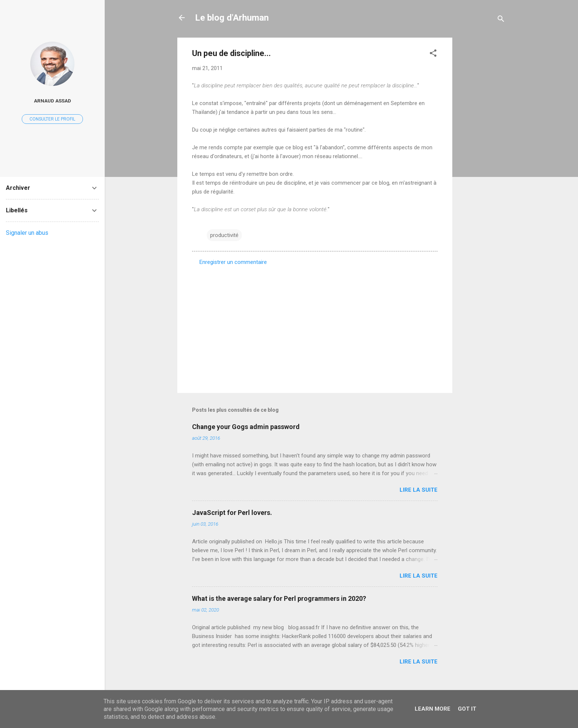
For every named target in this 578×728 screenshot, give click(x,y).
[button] (433, 54)
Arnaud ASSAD (53, 101)
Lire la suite (419, 490)
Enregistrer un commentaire (233, 262)
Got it (467, 709)
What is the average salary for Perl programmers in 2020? (279, 598)
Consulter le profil (52, 119)
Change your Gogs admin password (246, 427)
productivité (224, 235)
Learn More (433, 709)
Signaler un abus (27, 233)
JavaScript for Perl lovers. (232, 513)
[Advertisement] (482, 148)
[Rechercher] (501, 20)
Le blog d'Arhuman (232, 18)
